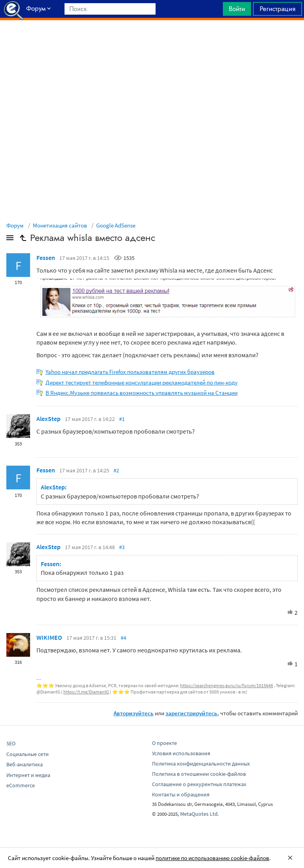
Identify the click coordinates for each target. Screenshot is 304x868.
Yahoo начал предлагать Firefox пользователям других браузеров (130, 372)
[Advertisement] (152, 40)
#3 (122, 547)
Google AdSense (116, 225)
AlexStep (48, 419)
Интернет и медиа (28, 775)
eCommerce (21, 785)
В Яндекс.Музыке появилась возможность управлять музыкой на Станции (142, 393)
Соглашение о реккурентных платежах (199, 784)
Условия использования (181, 753)
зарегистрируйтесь (191, 713)
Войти (237, 9)
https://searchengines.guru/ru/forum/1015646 (227, 685)
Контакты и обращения (181, 794)
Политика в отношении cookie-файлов (199, 774)
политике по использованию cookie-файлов (212, 858)
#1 (122, 419)
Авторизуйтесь (134, 713)
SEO (11, 743)
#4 (123, 638)
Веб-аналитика (25, 764)
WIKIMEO (49, 637)
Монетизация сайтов (60, 225)
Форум (15, 225)
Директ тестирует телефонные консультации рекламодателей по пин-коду (142, 382)
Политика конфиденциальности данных (201, 764)
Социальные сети (28, 754)
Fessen (46, 258)
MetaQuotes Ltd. (199, 814)
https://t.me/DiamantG (86, 692)
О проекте (164, 743)
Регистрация (277, 9)
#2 (116, 470)
